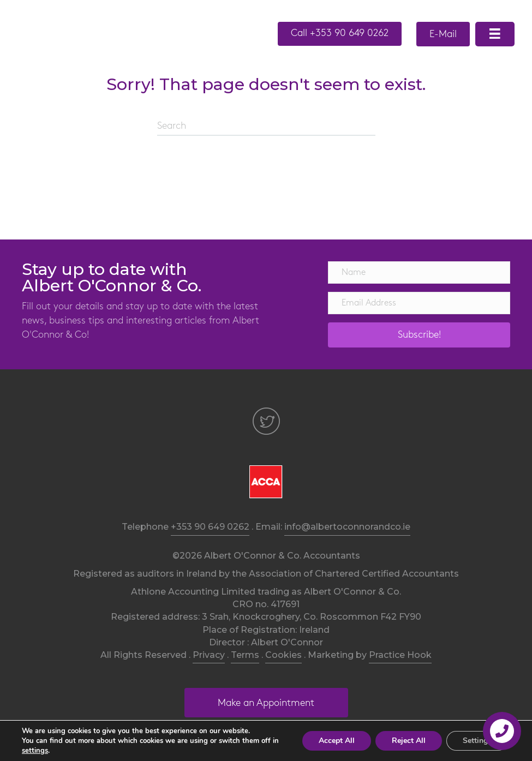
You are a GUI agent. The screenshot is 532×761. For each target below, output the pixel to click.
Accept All (337, 741)
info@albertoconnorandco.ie (347, 527)
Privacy (209, 655)
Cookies (283, 655)
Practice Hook (400, 655)
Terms (245, 655)
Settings (477, 741)
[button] (340, 34)
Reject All (409, 741)
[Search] (266, 127)
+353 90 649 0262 (210, 527)
